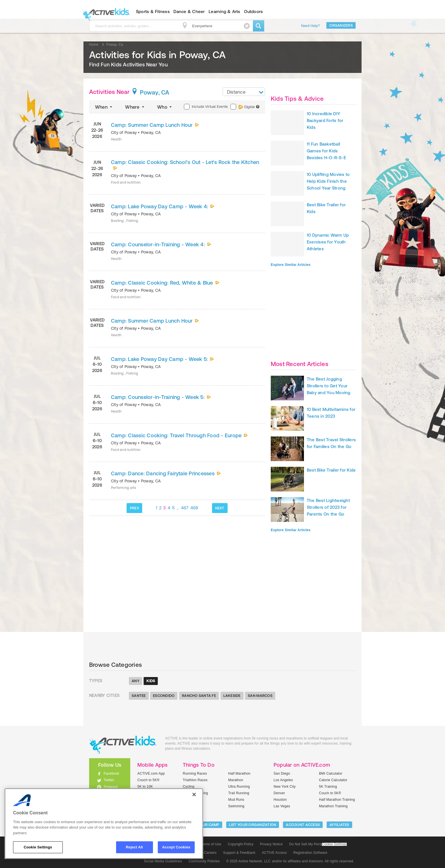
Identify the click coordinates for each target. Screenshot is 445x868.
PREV (135, 508)
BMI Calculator (331, 774)
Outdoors (253, 11)
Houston (280, 800)
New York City (285, 787)
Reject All (135, 847)
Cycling (189, 787)
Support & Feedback (239, 853)
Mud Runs (236, 800)
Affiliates (339, 825)
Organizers (341, 25)
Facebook (111, 774)
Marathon (236, 780)
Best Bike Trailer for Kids (331, 470)
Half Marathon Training (337, 800)
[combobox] (244, 92)
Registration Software (310, 853)
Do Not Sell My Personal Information (318, 844)
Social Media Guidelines (163, 861)
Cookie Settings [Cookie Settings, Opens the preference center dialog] (38, 847)
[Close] (194, 795)
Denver (279, 793)
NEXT (220, 508)
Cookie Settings (334, 844)
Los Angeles (283, 780)
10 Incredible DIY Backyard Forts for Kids (325, 120)
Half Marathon (239, 774)
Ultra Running (239, 787)
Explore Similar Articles (291, 265)
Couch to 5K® (148, 780)
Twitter (109, 780)
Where (135, 107)
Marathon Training (333, 806)
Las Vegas (282, 806)
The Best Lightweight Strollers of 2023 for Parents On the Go (328, 507)
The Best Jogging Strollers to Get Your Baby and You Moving (329, 386)
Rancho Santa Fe (199, 696)
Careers (210, 853)
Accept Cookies (176, 847)
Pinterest (111, 787)
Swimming (236, 806)
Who (165, 107)
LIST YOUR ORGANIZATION (253, 825)
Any (136, 681)
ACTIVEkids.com (105, 12)
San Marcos (260, 696)
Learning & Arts (224, 11)
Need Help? (310, 26)
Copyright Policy (241, 844)
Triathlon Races (195, 780)
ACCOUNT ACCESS (303, 825)
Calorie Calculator (333, 780)
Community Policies (204, 861)
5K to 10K (145, 787)
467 (185, 508)
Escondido (164, 696)
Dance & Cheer (189, 11)
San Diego (282, 774)
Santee (139, 696)
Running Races (195, 774)
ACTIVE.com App (151, 774)
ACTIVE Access (274, 853)
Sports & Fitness (153, 11)
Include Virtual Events (206, 107)
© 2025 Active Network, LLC (248, 861)
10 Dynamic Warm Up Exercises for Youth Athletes (328, 242)
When (104, 107)
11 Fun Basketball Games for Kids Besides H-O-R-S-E (326, 151)
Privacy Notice (271, 844)
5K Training (328, 787)
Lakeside (232, 696)
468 (194, 508)
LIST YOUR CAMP (204, 825)
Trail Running (239, 793)
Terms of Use (211, 844)
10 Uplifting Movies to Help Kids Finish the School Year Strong (328, 181)
